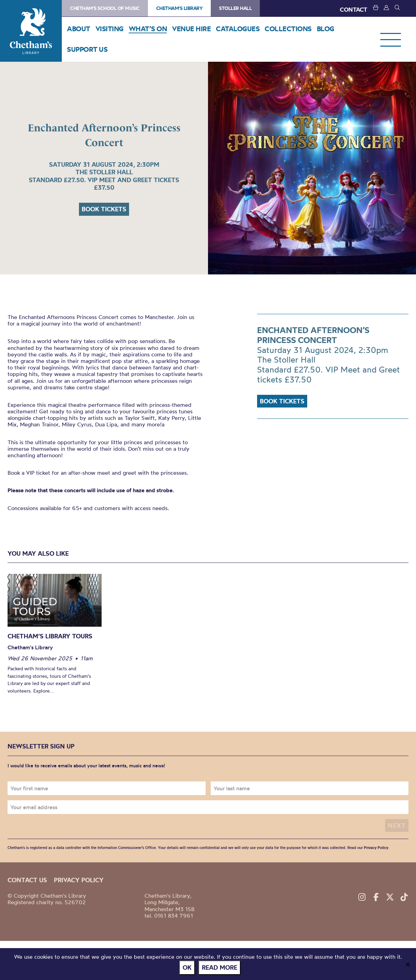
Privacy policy (79, 880)
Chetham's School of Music (105, 8)
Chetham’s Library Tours (50, 636)
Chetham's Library (31, 31)
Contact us (27, 880)
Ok (187, 967)
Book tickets (104, 209)
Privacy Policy (376, 848)
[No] (407, 964)
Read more (219, 967)
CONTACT (354, 9)
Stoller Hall (235, 8)
